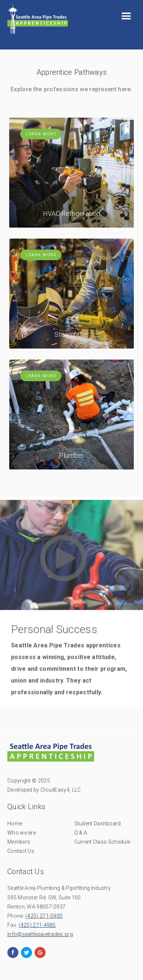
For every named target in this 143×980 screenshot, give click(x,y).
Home (15, 824)
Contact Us (21, 851)
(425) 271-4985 (37, 925)
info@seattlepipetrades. (40, 934)
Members (19, 842)
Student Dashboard (98, 824)
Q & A (81, 833)
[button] (126, 16)
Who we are (22, 833)
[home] (36, 21)
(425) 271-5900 (44, 916)
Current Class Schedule (102, 842)
